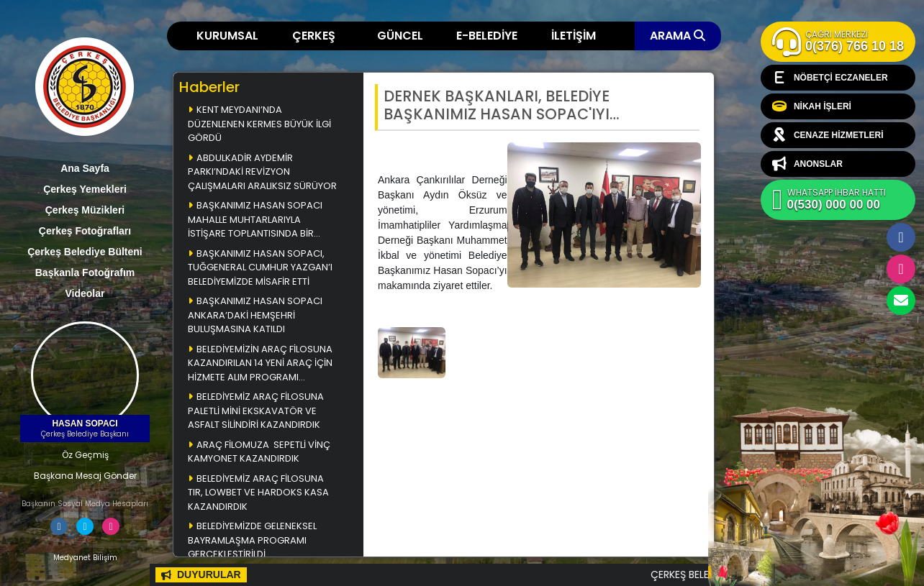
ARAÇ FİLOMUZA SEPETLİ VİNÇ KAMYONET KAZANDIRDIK (259, 452)
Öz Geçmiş (85, 455)
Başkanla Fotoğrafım (85, 273)
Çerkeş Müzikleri (85, 210)
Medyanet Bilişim (85, 558)
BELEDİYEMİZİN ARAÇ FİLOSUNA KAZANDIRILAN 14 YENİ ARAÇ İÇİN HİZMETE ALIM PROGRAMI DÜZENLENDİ (260, 364)
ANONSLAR (807, 164)
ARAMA (678, 36)
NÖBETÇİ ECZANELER (830, 78)
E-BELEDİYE (487, 36)
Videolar (85, 293)
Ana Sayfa (85, 168)
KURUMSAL (227, 36)
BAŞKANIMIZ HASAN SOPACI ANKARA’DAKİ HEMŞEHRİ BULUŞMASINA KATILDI (255, 315)
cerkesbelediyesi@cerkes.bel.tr (901, 301)
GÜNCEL (400, 36)
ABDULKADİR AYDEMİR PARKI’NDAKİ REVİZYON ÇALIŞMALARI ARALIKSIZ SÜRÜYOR (262, 172)
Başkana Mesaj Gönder (85, 476)
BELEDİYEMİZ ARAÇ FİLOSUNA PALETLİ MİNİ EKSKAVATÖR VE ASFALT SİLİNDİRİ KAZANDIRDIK (256, 411)
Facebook (901, 237)
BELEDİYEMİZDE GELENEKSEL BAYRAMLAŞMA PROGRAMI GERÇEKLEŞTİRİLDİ (252, 540)
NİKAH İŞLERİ (812, 106)
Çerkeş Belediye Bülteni (85, 252)
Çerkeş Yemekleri (85, 189)
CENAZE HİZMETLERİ (828, 135)
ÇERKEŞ (314, 36)
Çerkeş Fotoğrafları (85, 231)
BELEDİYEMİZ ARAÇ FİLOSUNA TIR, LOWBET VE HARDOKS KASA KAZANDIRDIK (258, 493)
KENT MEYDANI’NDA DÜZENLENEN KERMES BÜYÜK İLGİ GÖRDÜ (259, 124)
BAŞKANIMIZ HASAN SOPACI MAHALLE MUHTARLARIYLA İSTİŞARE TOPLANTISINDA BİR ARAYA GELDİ (255, 220)
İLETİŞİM (574, 36)
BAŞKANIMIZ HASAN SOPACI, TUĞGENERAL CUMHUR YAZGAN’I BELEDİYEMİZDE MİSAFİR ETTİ (261, 267)
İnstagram (901, 269)
